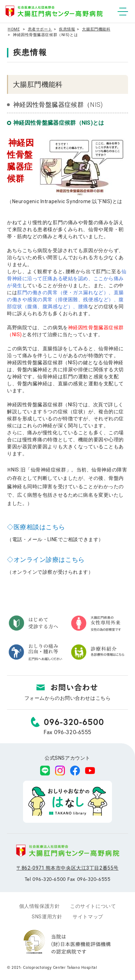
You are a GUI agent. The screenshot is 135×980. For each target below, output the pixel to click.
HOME (14, 29)
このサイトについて (93, 906)
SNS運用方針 (47, 917)
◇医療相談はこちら (36, 527)
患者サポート (40, 29)
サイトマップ (88, 917)
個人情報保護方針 (39, 906)
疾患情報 (67, 29)
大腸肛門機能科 (96, 29)
